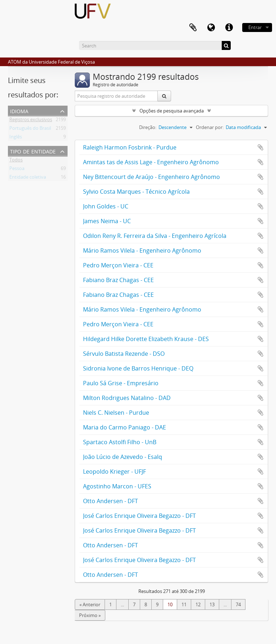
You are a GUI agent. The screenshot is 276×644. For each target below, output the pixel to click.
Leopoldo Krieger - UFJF (114, 471)
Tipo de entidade (33, 151)
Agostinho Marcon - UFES (117, 486)
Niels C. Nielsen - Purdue (116, 413)
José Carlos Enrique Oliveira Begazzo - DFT (139, 516)
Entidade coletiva (28, 178)
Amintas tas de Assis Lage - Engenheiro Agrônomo (151, 162)
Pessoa (17, 170)
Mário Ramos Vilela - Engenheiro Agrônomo (142, 250)
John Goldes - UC (106, 206)
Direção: (148, 127)
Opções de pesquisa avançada (172, 111)
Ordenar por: (210, 127)
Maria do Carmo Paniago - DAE (125, 427)
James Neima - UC (107, 221)
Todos (16, 161)
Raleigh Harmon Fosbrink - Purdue (130, 147)
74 (238, 604)
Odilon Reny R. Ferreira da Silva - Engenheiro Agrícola (155, 236)
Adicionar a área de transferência (261, 147)
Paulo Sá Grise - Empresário (121, 383)
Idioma (19, 111)
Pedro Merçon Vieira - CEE (118, 265)
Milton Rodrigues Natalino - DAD (127, 398)
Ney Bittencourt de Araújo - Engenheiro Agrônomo (151, 177)
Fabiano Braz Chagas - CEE (118, 280)
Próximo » (90, 615)
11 (184, 604)
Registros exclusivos (31, 121)
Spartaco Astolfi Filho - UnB (120, 442)
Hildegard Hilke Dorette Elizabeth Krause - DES (146, 339)
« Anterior (90, 604)
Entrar (255, 27)
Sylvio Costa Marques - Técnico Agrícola (136, 192)
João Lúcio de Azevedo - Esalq (123, 457)
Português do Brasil (30, 129)
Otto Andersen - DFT (111, 501)
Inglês (16, 138)
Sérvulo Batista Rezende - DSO (124, 354)
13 (212, 604)
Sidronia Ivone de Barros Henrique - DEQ (138, 368)
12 (198, 604)
